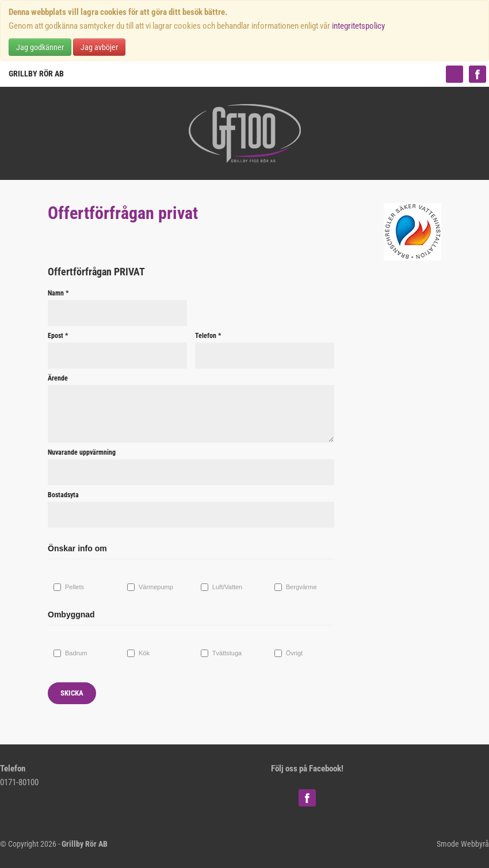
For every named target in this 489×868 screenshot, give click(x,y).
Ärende (58, 378)
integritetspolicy (358, 26)
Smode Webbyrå (463, 844)
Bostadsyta (63, 495)
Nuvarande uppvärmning (82, 452)
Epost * (58, 336)
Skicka (72, 693)
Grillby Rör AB (36, 74)
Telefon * (208, 336)
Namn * (58, 293)
